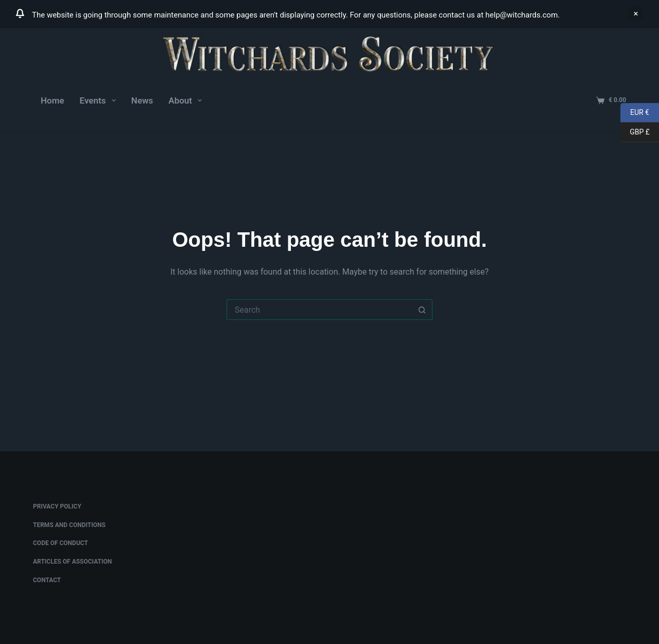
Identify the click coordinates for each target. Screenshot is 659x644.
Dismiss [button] (636, 14)
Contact (47, 580)
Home (53, 100)
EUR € (635, 113)
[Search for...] (319, 310)
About (187, 100)
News (142, 100)
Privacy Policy (57, 506)
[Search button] (422, 310)
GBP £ (635, 132)
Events (100, 100)
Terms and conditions (69, 525)
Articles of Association (72, 562)
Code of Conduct (60, 543)
